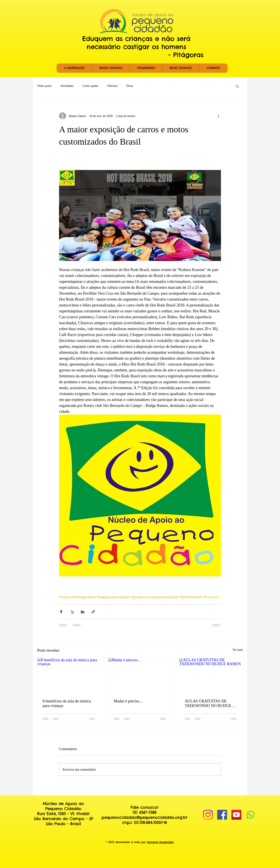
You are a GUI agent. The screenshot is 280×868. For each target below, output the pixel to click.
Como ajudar (90, 86)
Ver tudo (238, 650)
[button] (237, 86)
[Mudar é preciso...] (140, 676)
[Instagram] (208, 815)
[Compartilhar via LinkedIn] (83, 612)
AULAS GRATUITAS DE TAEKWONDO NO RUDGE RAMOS (208, 703)
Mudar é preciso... (128, 701)
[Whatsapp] (251, 815)
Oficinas (112, 86)
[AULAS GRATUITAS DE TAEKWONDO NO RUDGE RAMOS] (211, 676)
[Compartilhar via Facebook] (61, 612)
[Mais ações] (218, 116)
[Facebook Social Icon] (222, 815)
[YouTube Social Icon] (236, 815)
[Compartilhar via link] (93, 612)
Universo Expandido (160, 842)
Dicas (130, 86)
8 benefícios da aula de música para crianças (67, 703)
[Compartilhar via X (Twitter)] (72, 612)
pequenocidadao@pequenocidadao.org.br (144, 817)
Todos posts (44, 86)
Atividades (67, 86)
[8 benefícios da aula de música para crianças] (69, 676)
